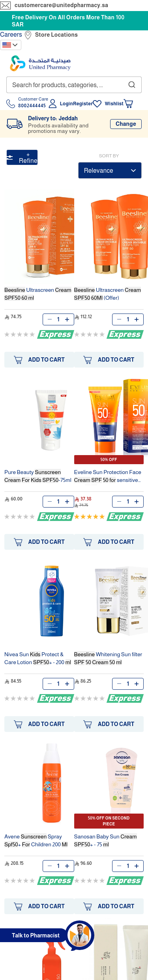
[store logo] (40, 63)
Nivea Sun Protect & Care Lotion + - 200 (38, 658)
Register (83, 104)
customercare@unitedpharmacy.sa (61, 5)
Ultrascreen (38, 294)
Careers (11, 35)
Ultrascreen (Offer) (108, 294)
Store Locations (56, 35)
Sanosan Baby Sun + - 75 (106, 840)
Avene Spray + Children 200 (36, 840)
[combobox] (74, 85)
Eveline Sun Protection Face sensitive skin (108, 477)
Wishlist (114, 104)
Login (67, 104)
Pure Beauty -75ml (38, 476)
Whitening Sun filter (108, 658)
